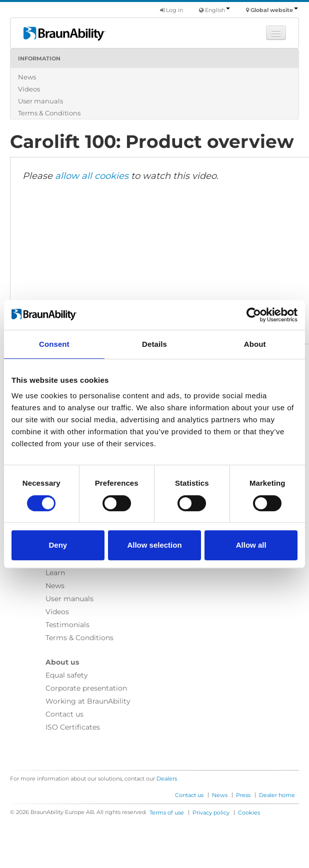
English (217, 10)
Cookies (249, 813)
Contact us (64, 714)
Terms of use (167, 813)
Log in (171, 10)
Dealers (167, 779)
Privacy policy (211, 813)
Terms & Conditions (49, 113)
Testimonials (67, 625)
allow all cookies (92, 176)
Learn (55, 573)
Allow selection (154, 545)
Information (39, 58)
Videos (29, 89)
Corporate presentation (86, 688)
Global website (274, 10)
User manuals (40, 101)
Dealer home (277, 795)
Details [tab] (154, 344)
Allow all (251, 545)
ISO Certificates (73, 727)
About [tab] (255, 344)
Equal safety (67, 675)
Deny (58, 545)
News (27, 77)
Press (243, 795)
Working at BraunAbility (88, 701)
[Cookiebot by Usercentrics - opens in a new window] (254, 315)
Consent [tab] (54, 344)
